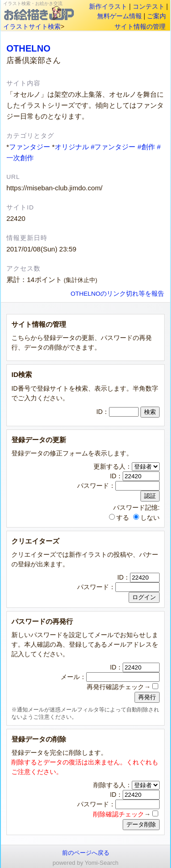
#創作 (146, 147)
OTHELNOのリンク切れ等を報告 (117, 294)
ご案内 (156, 16)
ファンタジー (30, 147)
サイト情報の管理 (140, 26)
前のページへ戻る (86, 853)
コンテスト (149, 6)
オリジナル (72, 147)
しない (146, 518)
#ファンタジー (113, 147)
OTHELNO (28, 48)
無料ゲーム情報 (119, 16)
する (119, 518)
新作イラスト (108, 6)
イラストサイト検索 (32, 26)
